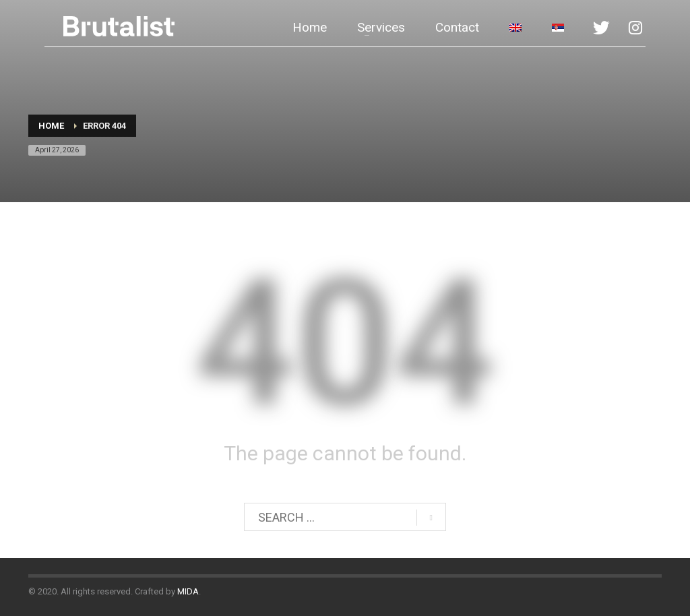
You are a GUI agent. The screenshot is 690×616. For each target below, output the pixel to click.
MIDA (188, 591)
